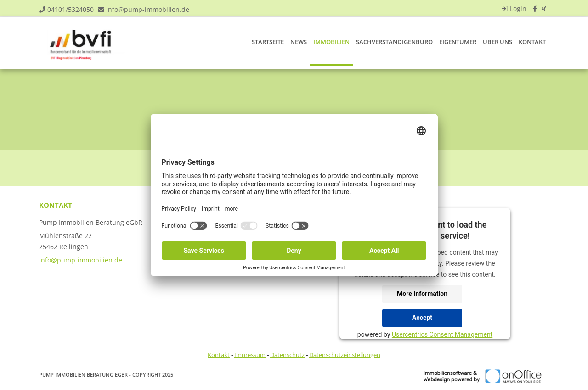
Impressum (250, 355)
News (299, 42)
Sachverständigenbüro (394, 42)
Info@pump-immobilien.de (148, 9)
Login (513, 8)
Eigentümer (458, 42)
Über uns (498, 42)
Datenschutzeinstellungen (345, 355)
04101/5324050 (71, 9)
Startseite (268, 42)
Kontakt (532, 42)
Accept (422, 318)
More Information (422, 294)
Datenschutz (287, 355)
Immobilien (331, 42)
